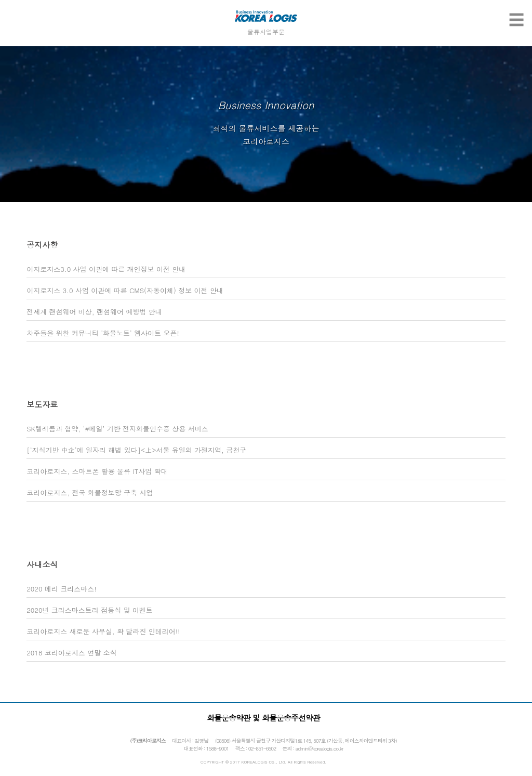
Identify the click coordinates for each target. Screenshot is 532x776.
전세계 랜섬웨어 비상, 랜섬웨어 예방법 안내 (94, 312)
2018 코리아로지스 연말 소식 (71, 653)
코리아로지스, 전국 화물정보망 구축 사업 (90, 492)
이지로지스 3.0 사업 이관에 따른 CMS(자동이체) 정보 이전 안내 (125, 290)
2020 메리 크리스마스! (61, 589)
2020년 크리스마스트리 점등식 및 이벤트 (90, 610)
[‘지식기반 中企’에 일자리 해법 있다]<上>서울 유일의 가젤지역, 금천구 (136, 450)
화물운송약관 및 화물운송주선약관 (263, 718)
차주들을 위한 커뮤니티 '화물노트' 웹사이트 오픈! (103, 333)
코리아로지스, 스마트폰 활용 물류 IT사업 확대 (97, 471)
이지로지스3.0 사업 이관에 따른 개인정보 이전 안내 (106, 269)
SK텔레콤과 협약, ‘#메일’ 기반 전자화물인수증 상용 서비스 (117, 429)
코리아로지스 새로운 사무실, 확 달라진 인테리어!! (103, 631)
